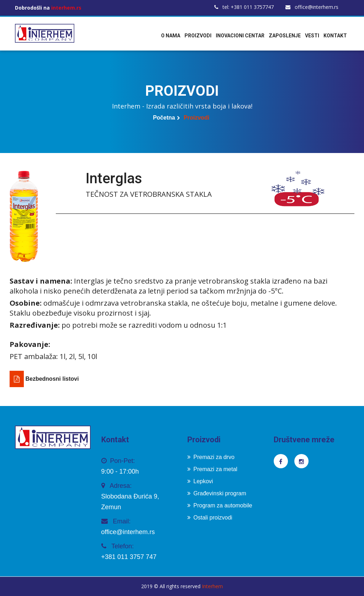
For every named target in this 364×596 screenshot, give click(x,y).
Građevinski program (217, 493)
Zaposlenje (285, 36)
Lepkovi (200, 481)
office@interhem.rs (312, 7)
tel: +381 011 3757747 (244, 7)
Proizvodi (198, 36)
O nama (171, 36)
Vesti (312, 36)
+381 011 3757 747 (129, 557)
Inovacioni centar (240, 36)
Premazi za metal (212, 469)
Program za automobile (220, 505)
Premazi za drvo (211, 457)
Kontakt (335, 36)
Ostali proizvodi (210, 518)
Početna (164, 118)
